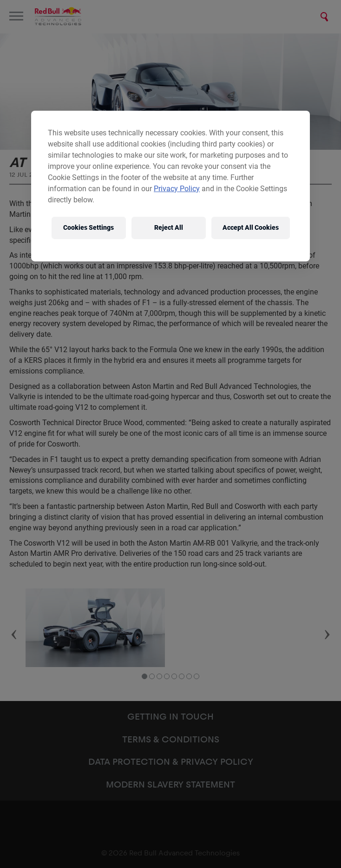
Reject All (169, 227)
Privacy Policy (177, 189)
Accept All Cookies (251, 227)
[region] (170, 186)
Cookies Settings (89, 227)
